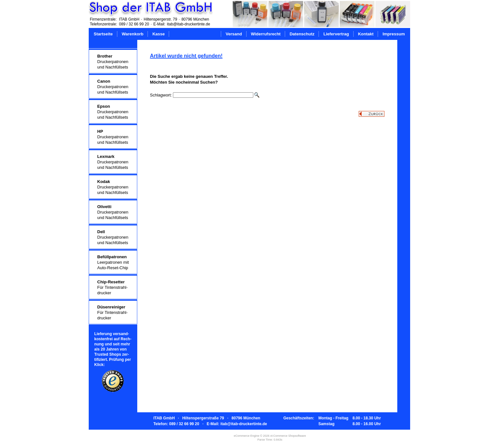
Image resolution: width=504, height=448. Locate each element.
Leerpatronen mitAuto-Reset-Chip (113, 262)
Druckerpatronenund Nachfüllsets (113, 62)
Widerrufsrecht (266, 34)
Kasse (158, 34)
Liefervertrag (336, 34)
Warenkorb (133, 34)
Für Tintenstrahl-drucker (113, 287)
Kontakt (366, 34)
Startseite (103, 34)
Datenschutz (302, 34)
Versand (234, 34)
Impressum (394, 34)
